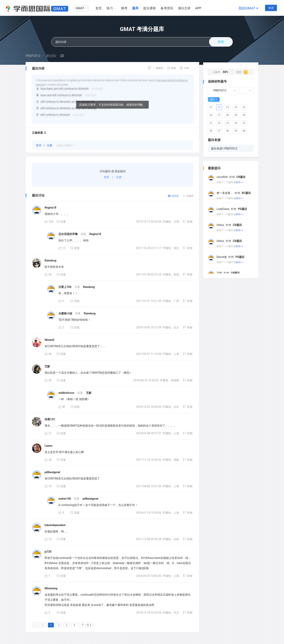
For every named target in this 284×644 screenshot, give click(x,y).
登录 (271, 8)
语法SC (51, 56)
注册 (50, 145)
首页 (99, 8)
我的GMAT (247, 8)
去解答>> (239, 182)
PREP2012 (33, 56)
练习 (110, 8)
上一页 (39, 625)
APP (198, 8)
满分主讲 (184, 8)
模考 (124, 8)
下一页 (86, 625)
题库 (135, 8)
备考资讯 (167, 8)
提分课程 (149, 8)
